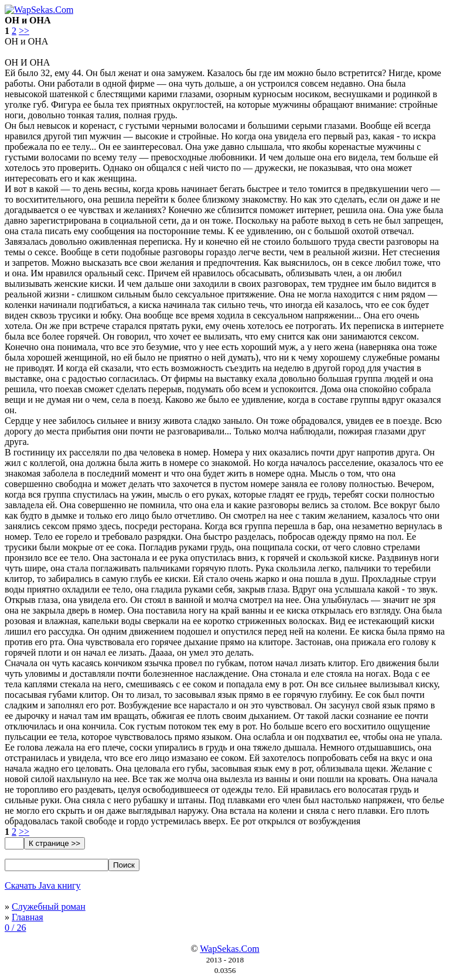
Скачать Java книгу (43, 885)
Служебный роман (49, 907)
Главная (28, 917)
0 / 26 (15, 928)
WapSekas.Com (229, 949)
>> (24, 31)
